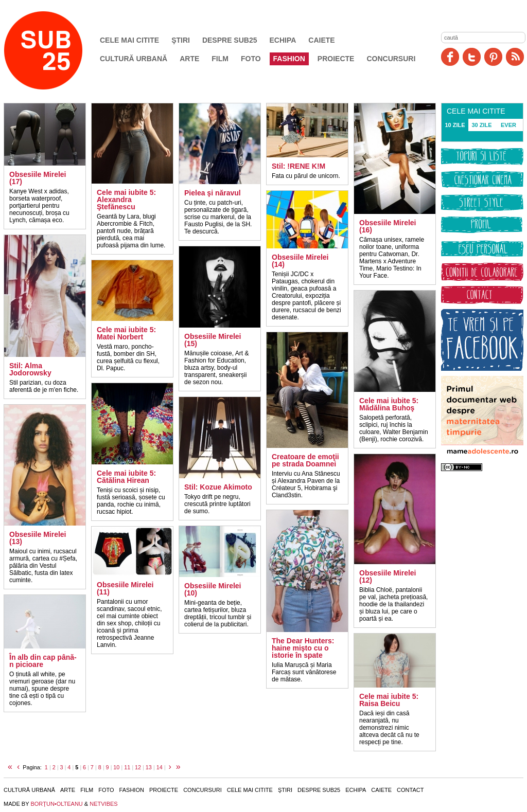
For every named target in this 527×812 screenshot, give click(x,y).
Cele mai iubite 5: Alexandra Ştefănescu (126, 200)
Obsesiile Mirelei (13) (38, 538)
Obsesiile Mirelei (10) (213, 589)
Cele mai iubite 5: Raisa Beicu (389, 700)
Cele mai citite (129, 40)
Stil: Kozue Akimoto (218, 487)
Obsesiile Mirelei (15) (213, 340)
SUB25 (55, 50)
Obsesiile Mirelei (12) (388, 576)
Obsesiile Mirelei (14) (300, 261)
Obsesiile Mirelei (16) (388, 226)
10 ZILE (455, 125)
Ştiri (181, 40)
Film (220, 59)
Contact (410, 790)
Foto (251, 59)
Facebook (450, 57)
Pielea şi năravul (213, 193)
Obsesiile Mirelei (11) (125, 588)
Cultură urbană (134, 59)
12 (138, 767)
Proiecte (336, 59)
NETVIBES (103, 804)
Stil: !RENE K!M (298, 166)
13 (149, 767)
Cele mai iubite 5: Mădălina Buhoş (389, 404)
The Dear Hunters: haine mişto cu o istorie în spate (303, 648)
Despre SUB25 (230, 40)
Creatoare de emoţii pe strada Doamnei (305, 460)
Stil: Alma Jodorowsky (30, 369)
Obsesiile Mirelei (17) (38, 178)
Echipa (283, 40)
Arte (189, 59)
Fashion (289, 59)
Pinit (493, 57)
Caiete (321, 40)
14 (160, 767)
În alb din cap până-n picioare (43, 661)
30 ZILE (481, 125)
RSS (515, 57)
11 (127, 767)
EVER (508, 125)
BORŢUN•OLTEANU (56, 804)
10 (116, 767)
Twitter (472, 57)
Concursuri (391, 59)
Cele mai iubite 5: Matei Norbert (126, 333)
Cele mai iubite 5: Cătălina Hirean (126, 477)
